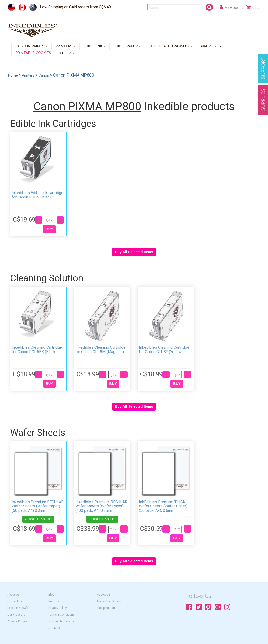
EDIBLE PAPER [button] (127, 46)
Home (13, 75)
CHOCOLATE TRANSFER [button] (171, 46)
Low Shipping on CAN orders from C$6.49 (75, 7)
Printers (28, 75)
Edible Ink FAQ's (18, 608)
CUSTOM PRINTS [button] (32, 46)
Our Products (16, 615)
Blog (51, 595)
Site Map (54, 628)
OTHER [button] (66, 53)
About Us (13, 595)
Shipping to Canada (61, 621)
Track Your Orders (109, 601)
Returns (54, 601)
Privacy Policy (58, 608)
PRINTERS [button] (66, 46)
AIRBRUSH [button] (211, 46)
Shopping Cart (106, 608)
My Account (105, 595)
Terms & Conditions (61, 615)
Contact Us (15, 601)
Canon (44, 75)
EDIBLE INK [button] (95, 46)
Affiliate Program (18, 621)
